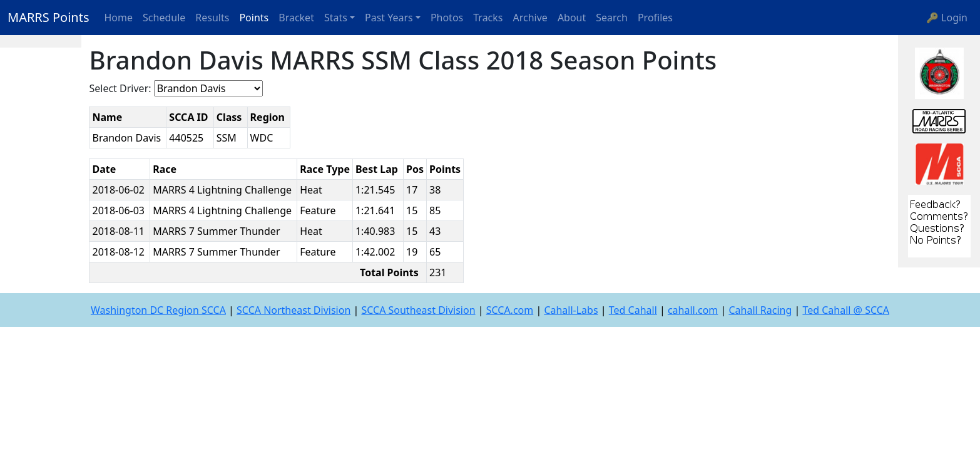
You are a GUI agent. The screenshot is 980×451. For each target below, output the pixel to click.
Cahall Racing (760, 310)
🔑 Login (947, 18)
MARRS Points (48, 17)
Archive (530, 18)
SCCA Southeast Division (418, 310)
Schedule (164, 18)
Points (254, 18)
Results (212, 18)
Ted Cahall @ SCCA (846, 310)
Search (612, 18)
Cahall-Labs (571, 310)
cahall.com (693, 310)
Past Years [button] (389, 18)
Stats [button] (336, 18)
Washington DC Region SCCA (158, 310)
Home (119, 18)
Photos (447, 18)
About (572, 18)
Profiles (655, 18)
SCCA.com (510, 310)
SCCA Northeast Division (293, 310)
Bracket (296, 18)
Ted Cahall (633, 310)
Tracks (488, 18)
